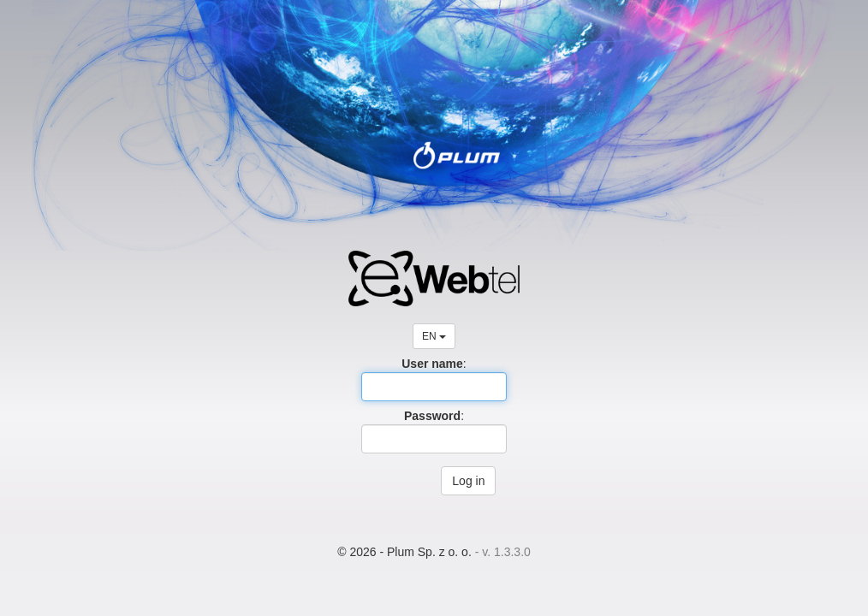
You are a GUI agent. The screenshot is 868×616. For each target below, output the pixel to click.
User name (432, 364)
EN (434, 336)
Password (432, 416)
